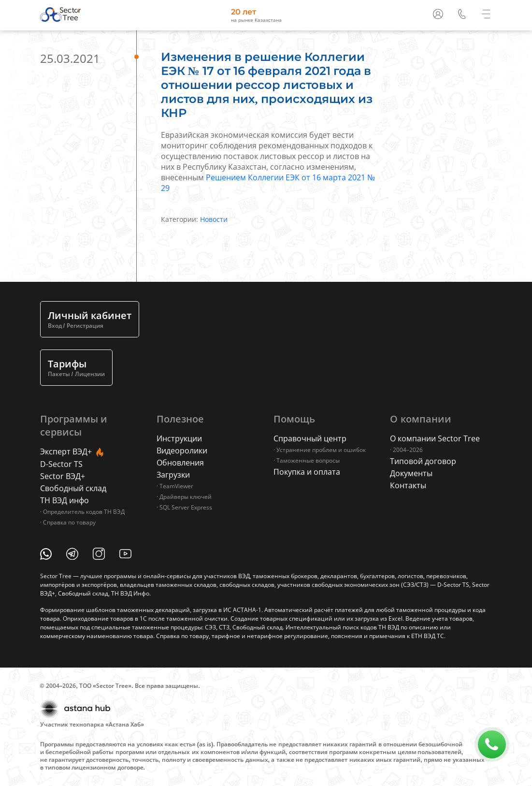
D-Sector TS (61, 464)
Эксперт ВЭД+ (73, 452)
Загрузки (173, 475)
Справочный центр (310, 438)
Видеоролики (182, 451)
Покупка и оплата (307, 472)
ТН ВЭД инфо (65, 500)
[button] (463, 13)
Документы (411, 473)
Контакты (408, 485)
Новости (214, 219)
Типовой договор (423, 461)
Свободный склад (73, 488)
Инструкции (179, 438)
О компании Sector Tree (435, 438)
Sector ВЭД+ (63, 476)
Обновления (180, 463)
